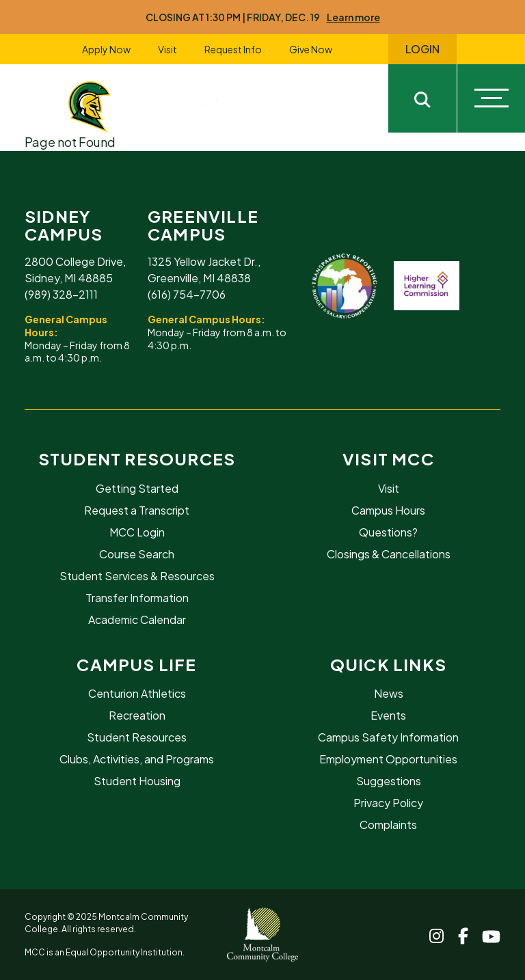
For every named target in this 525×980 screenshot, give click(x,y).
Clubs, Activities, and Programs (137, 759)
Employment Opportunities (388, 759)
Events (388, 715)
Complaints (388, 825)
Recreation (137, 715)
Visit (167, 49)
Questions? (388, 532)
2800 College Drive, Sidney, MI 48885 (75, 270)
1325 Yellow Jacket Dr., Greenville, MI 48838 (204, 270)
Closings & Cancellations (389, 554)
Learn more (353, 17)
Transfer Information (137, 598)
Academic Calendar (137, 620)
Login (422, 49)
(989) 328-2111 (61, 294)
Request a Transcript (137, 510)
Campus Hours (388, 510)
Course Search (137, 554)
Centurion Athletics (137, 693)
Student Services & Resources (137, 576)
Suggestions (389, 781)
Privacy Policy (388, 803)
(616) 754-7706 (187, 294)
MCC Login (137, 532)
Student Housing (137, 781)
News (389, 693)
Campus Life (136, 664)
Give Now (311, 49)
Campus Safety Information (388, 737)
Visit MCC (388, 459)
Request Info (233, 49)
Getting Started (137, 488)
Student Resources (137, 459)
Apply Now (106, 49)
